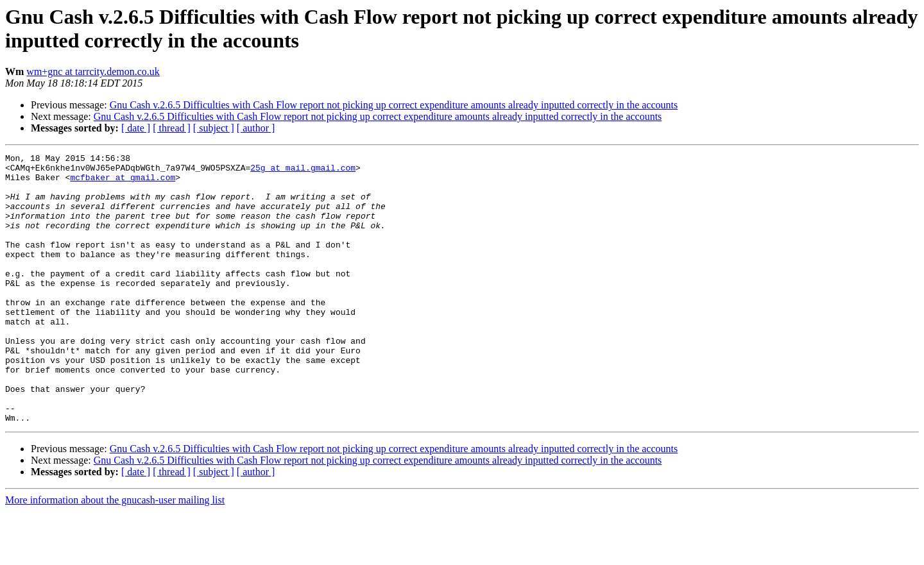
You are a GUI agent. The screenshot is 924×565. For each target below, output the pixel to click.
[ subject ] (214, 128)
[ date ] (136, 128)
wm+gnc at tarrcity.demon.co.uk (93, 72)
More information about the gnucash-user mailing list (115, 554)
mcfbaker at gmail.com (123, 183)
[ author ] (256, 128)
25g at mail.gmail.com (303, 171)
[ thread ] (172, 128)
